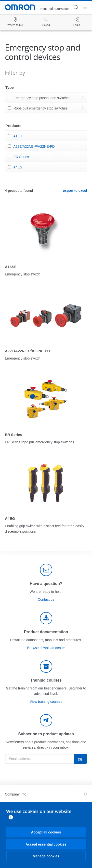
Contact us (46, 599)
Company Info (16, 794)
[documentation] (46, 618)
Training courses (46, 680)
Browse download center (46, 648)
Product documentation (46, 632)
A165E (18, 136)
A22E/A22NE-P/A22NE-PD (34, 146)
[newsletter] (46, 720)
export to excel (75, 191)
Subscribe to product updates (46, 734)
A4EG (18, 167)
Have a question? (46, 584)
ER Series (21, 157)
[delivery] (46, 667)
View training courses (46, 702)
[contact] (46, 570)
